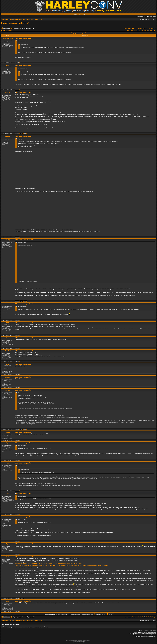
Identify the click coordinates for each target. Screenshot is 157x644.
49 (141, 28)
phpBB (73, 641)
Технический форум (19, 19)
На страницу (128, 28)
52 (147, 28)
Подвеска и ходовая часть (34, 19)
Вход (84, 14)
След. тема (152, 31)
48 (139, 28)
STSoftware (79, 642)
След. (154, 28)
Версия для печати (7, 31)
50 (143, 28)
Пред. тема (130, 31)
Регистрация (75, 14)
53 (149, 28)
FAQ (81, 14)
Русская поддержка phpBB (79, 643)
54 (151, 28)
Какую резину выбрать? (15, 23)
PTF (84, 642)
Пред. (133, 28)
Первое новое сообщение (141, 31)
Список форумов (7, 19)
